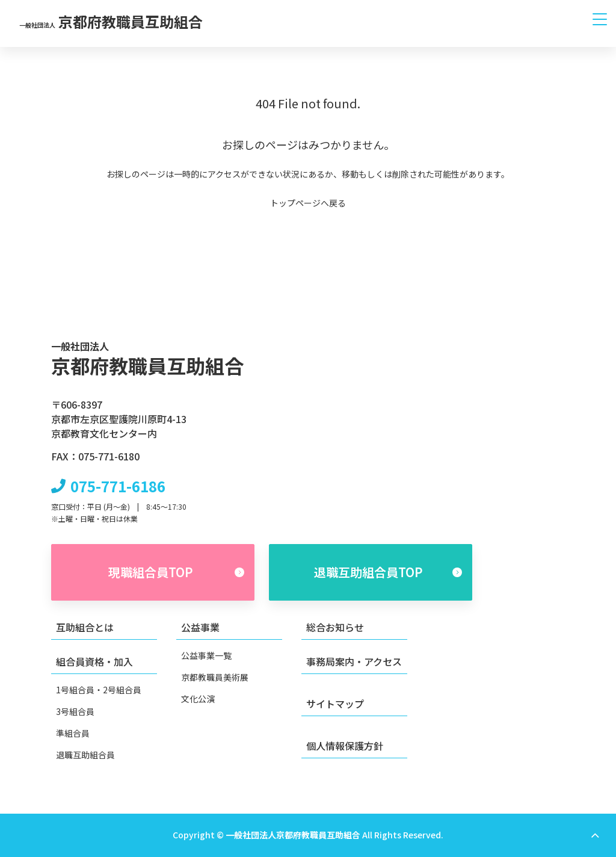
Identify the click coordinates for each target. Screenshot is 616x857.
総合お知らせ (335, 627)
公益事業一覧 (206, 655)
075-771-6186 (118, 485)
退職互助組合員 (85, 755)
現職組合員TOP (177, 572)
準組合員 (73, 733)
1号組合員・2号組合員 (99, 690)
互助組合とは (85, 627)
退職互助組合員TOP (388, 572)
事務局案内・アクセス (354, 661)
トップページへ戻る (308, 203)
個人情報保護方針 (345, 745)
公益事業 (200, 627)
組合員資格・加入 (94, 661)
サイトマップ (335, 704)
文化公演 (198, 699)
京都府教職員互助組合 (111, 21)
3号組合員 (75, 711)
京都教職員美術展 (215, 677)
